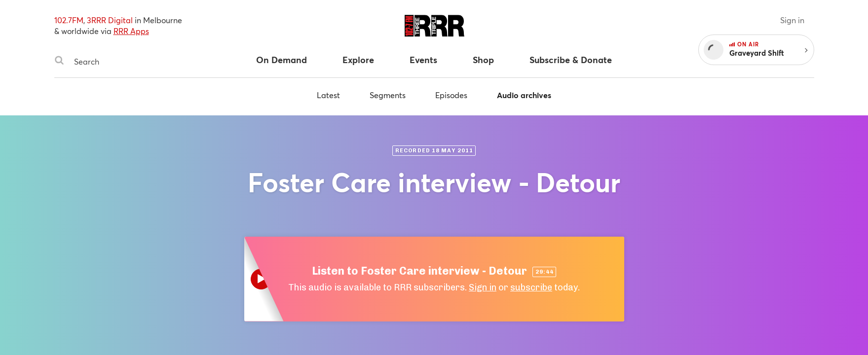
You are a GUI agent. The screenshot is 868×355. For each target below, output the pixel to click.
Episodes (451, 95)
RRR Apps (131, 31)
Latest (328, 95)
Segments (388, 95)
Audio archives (524, 95)
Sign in (792, 20)
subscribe (531, 287)
